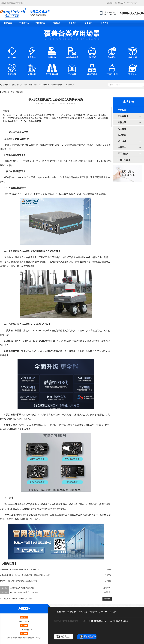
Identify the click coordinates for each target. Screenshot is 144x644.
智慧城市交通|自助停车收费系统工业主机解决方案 (19, 581)
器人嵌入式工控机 (26, 599)
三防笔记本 (40, 23)
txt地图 (126, 621)
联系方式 (105, 23)
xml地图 (113, 621)
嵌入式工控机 (22, 85)
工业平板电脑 (69, 85)
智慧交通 (122, 122)
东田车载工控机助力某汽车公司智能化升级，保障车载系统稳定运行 (25, 575)
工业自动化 (123, 116)
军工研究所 (123, 154)
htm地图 (119, 621)
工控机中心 (24, 23)
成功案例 (56, 23)
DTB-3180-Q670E (40, 324)
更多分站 (134, 3)
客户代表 (122, 110)
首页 (12, 92)
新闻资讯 (72, 23)
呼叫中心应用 (124, 160)
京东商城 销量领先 (40, 13)
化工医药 (122, 141)
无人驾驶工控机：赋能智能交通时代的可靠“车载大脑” (20, 570)
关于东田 (88, 23)
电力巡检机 (13, 599)
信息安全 (122, 147)
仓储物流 (122, 135)
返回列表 (107, 599)
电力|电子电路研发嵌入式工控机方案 (24, 592)
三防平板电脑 (44, 85)
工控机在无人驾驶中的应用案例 (22, 588)
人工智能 (122, 129)
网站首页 (8, 23)
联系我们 (122, 3)
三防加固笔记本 (57, 85)
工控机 (13, 85)
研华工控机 (33, 85)
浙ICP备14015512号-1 (98, 621)
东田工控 (13, 3)
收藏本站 (110, 3)
